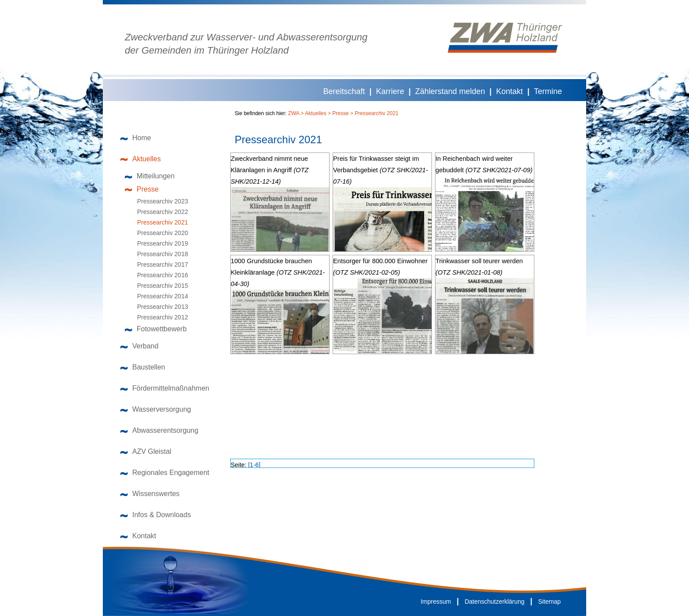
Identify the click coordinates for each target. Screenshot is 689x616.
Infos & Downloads (156, 515)
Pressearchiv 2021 (159, 222)
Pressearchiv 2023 (159, 201)
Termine (548, 91)
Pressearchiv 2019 (159, 243)
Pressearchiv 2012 (159, 317)
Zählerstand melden (450, 91)
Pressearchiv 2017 (159, 265)
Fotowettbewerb (156, 329)
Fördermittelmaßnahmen (165, 388)
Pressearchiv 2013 (159, 307)
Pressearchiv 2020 (159, 233)
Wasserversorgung (156, 409)
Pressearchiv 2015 (159, 286)
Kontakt (509, 91)
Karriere (390, 91)
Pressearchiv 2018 (159, 254)
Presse (142, 189)
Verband (140, 346)
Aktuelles (141, 159)
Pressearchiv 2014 (159, 296)
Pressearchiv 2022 (159, 212)
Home (136, 138)
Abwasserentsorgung (159, 430)
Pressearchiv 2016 (159, 275)
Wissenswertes (150, 494)
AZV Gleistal (146, 451)
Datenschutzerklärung (494, 602)
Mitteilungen (150, 176)
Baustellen (143, 367)
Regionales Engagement (165, 473)
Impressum (436, 602)
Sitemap (549, 602)
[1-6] (254, 465)
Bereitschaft (344, 91)
